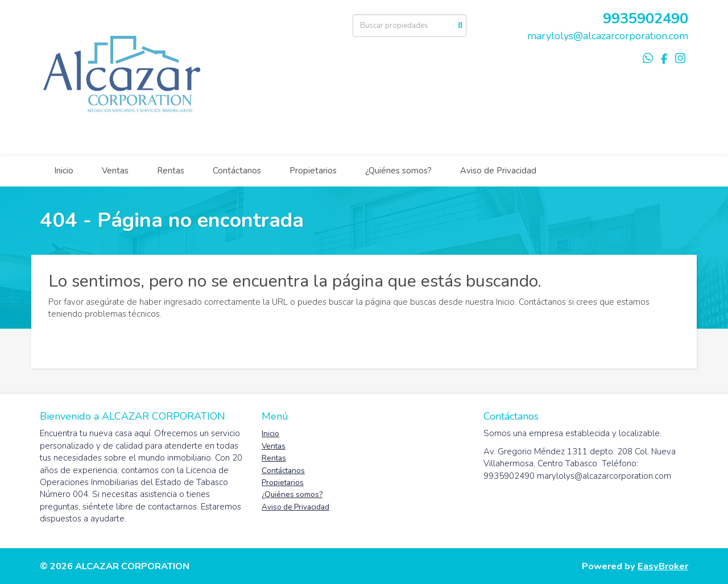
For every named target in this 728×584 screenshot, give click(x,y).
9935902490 (646, 18)
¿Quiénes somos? (398, 171)
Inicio (64, 171)
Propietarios (313, 171)
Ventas (115, 171)
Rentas (171, 171)
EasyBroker (663, 566)
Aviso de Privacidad (498, 171)
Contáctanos (237, 171)
